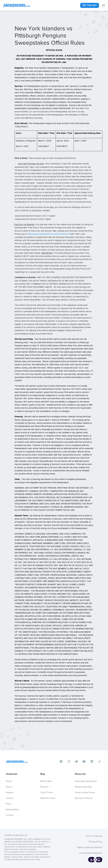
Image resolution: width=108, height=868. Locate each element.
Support (10, 792)
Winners (44, 787)
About (9, 787)
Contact (10, 815)
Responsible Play (83, 787)
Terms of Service (94, 836)
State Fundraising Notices (90, 847)
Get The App (90, 5)
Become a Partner (84, 798)
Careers (10, 798)
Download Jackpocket (86, 781)
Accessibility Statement (91, 853)
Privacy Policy (95, 842)
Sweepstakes (12, 809)
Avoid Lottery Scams (85, 792)
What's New (46, 781)
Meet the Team (48, 798)
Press (8, 804)
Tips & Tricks (47, 792)
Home (9, 781)
